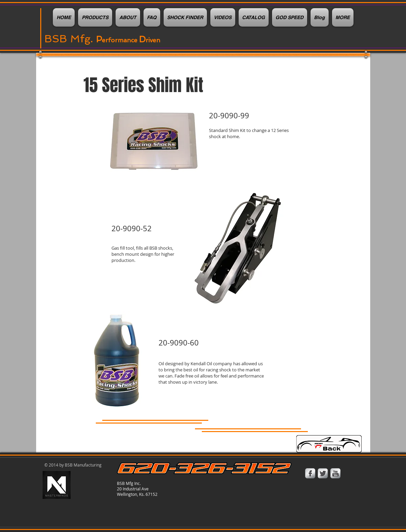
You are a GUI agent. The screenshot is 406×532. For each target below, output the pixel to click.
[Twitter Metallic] (323, 473)
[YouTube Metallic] (335, 473)
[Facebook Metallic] (310, 473)
